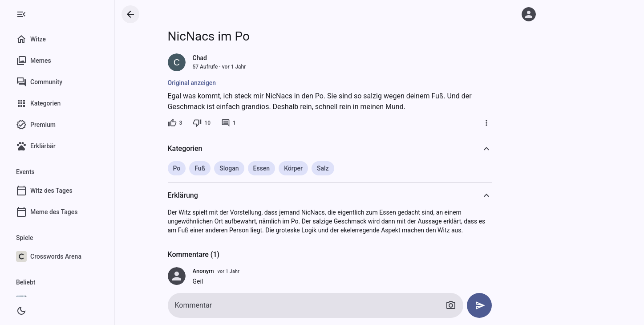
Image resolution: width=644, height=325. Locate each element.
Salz (323, 168)
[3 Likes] (175, 123)
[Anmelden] (529, 14)
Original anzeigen (192, 83)
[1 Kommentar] (229, 123)
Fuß (200, 168)
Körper (293, 168)
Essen (262, 168)
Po (177, 168)
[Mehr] (486, 123)
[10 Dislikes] (202, 123)
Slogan (229, 168)
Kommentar (194, 305)
